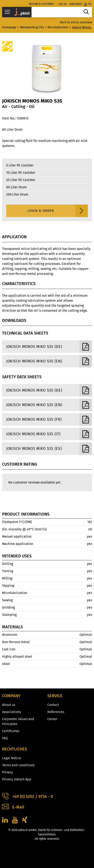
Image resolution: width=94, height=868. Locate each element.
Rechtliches (15, 749)
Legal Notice (12, 758)
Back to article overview (76, 22)
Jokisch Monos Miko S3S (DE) (49, 347)
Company (11, 696)
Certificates (11, 731)
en (86, 4)
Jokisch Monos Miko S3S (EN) (49, 361)
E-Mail (13, 807)
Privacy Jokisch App (17, 779)
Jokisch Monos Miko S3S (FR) (49, 419)
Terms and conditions (18, 765)
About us (9, 705)
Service (55, 696)
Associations (11, 712)
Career (52, 719)
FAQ (5, 738)
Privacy (8, 772)
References (56, 712)
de (90, 4)
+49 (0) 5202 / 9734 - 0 (27, 797)
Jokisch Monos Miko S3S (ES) (49, 449)
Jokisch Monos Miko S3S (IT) (49, 434)
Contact (53, 705)
